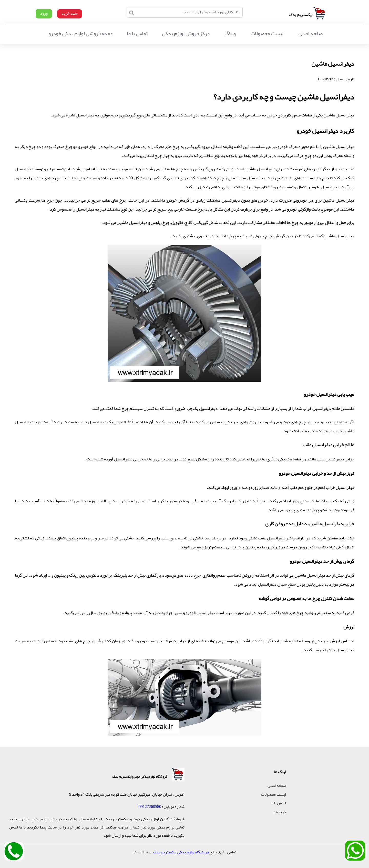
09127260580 (150, 807)
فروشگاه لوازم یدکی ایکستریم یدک (181, 852)
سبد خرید (70, 13)
